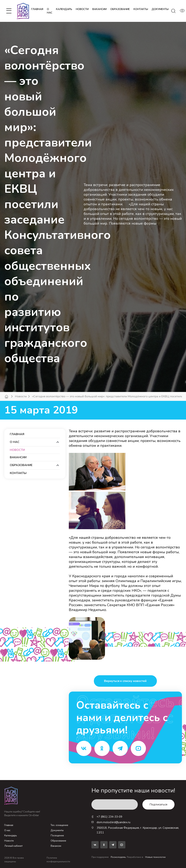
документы (160, 9)
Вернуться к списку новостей (125, 681)
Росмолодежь (118, 857)
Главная (37, 9)
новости (82, 9)
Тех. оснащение (59, 825)
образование (120, 9)
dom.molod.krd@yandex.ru (111, 822)
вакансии (99, 9)
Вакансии (56, 846)
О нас (50, 11)
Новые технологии (155, 857)
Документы (57, 830)
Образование (58, 841)
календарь (64, 9)
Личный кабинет (13, 846)
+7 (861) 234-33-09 (107, 817)
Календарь (10, 836)
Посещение (57, 836)
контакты (141, 9)
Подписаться (158, 804)
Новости (21, 396)
